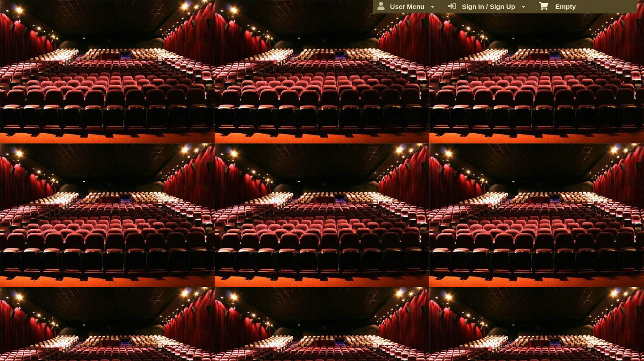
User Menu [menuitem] (406, 6)
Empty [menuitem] (557, 6)
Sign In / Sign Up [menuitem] (487, 6)
